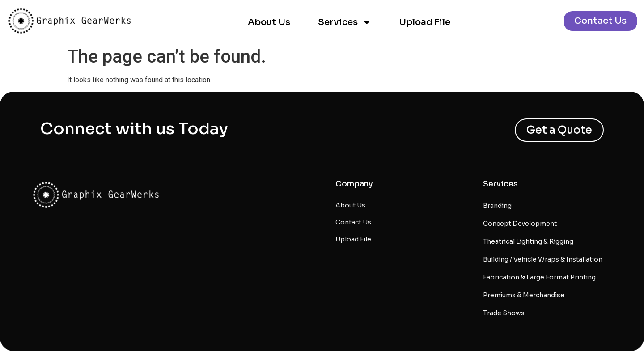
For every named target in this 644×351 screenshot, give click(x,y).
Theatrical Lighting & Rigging (528, 241)
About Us (269, 22)
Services (345, 22)
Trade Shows (504, 313)
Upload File (425, 22)
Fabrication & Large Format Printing (539, 277)
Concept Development (520, 224)
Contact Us (353, 222)
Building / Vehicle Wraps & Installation (543, 259)
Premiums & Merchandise (524, 295)
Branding (497, 206)
